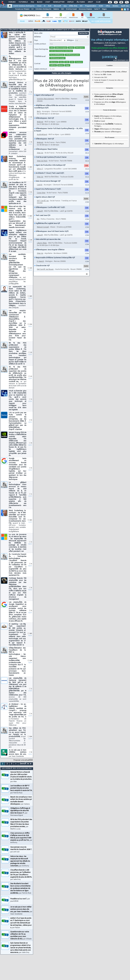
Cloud (39, 6)
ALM (50, 6)
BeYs (39, 112)
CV (32, 9)
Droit (90, 2)
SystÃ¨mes (125, 6)
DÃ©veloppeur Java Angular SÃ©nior (49, 250)
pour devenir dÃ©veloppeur (108, 132)
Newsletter (59, 2)
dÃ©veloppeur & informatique (108, 129)
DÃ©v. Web (73, 6)
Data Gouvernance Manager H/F (47, 181)
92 (30, 67)
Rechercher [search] (83, 33)
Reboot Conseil (43, 227)
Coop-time (41, 193)
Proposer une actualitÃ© (23, 760)
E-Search (40, 261)
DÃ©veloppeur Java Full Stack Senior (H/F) (51, 231)
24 (30, 240)
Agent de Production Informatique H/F (50, 165)
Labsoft (40, 211)
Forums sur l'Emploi (22, 9)
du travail (100, 121)
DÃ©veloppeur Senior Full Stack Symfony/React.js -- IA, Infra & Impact (58, 130)
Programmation (91, 6)
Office (108, 6)
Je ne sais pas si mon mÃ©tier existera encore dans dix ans (18, 753)
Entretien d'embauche (43, 9)
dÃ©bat (124, 72)
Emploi (70, 2)
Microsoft (57, 6)
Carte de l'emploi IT (101, 80)
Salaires (56, 9)
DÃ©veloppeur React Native (46, 149)
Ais (38, 219)
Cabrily (40, 185)
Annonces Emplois (85, 9)
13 (30, 353)
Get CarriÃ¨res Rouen (45, 269)
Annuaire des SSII (101, 77)
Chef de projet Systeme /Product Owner (50, 157)
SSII (63, 9)
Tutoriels (23, 2)
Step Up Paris (42, 161)
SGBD (101, 6)
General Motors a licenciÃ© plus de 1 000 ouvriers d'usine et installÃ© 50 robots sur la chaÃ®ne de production (18, 93)
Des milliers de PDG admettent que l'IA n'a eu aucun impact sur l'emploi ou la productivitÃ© (17, 738)
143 (30, 268)
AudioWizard (42, 135)
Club (98, 2)
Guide (118, 72)
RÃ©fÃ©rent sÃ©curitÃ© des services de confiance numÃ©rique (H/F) (55, 107)
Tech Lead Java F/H (42, 215)
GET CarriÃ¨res (43, 201)
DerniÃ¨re (26, 764)
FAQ (32, 2)
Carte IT (97, 9)
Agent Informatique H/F (44, 95)
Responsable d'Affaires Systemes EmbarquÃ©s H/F (55, 258)
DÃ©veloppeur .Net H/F (44, 118)
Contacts (121, 99)
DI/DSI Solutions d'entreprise (24, 6)
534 (30, 737)
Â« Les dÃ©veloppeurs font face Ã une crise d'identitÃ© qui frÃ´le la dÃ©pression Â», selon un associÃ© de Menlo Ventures (18, 68)
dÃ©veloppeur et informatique (108, 116)
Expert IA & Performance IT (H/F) (48, 189)
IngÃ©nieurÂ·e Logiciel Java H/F (47, 223)
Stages (104, 9)
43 (30, 117)
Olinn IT (40, 169)
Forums (12, 2)
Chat (48, 2)
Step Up (40, 153)
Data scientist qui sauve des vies (47, 239)
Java (65, 6)
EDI (81, 6)
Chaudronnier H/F (42, 266)
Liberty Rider (42, 243)
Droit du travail (71, 9)
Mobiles (115, 6)
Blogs (40, 2)
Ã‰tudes (81, 2)
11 (30, 192)
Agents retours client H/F (45, 197)
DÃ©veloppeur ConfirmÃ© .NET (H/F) (50, 208)
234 (30, 324)
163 (30, 42)
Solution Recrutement (45, 99)
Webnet (40, 122)
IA (45, 6)
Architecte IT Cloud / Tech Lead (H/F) (49, 173)
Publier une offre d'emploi (62, 73)
